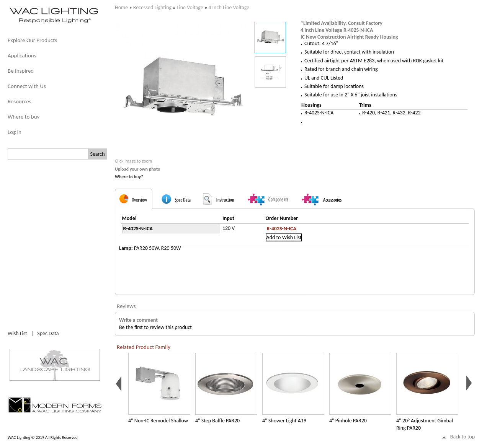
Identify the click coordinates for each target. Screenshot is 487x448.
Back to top (462, 437)
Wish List (17, 333)
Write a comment (138, 320)
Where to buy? (129, 177)
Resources (20, 101)
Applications (22, 55)
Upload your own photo (138, 169)
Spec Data (48, 333)
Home (121, 7)
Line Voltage (190, 7)
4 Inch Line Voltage (229, 7)
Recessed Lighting (152, 7)
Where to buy (24, 117)
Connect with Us (27, 86)
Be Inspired (21, 71)
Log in (15, 132)
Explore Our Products (32, 40)
